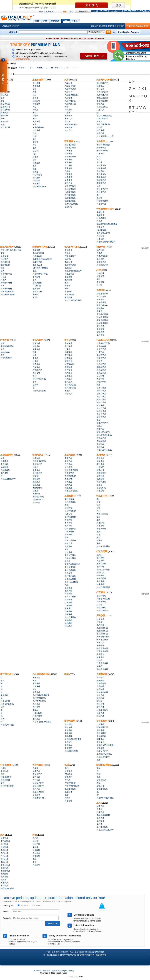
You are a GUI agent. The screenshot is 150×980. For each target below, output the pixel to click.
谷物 (2, 101)
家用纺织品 (101, 780)
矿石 (2, 707)
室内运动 (36, 777)
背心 (35, 160)
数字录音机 (37, 292)
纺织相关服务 (102, 789)
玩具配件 (4, 874)
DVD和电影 (37, 262)
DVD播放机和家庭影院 (42, 259)
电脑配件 (100, 212)
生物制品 (36, 458)
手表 (99, 543)
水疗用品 (100, 130)
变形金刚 (68, 292)
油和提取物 (5, 110)
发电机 (100, 253)
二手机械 (68, 606)
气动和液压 (5, 470)
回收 (99, 279)
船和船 (35, 841)
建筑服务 (68, 159)
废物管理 (100, 282)
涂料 (99, 157)
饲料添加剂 (101, 165)
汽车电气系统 (70, 89)
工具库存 (100, 335)
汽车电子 (68, 92)
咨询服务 (68, 162)
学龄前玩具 (5, 865)
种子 (2, 119)
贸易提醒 (100, 952)
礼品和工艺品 (103, 340)
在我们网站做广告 (87, 955)
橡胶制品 (68, 745)
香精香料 (100, 171)
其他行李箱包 (102, 610)
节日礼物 (100, 376)
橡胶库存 (100, 329)
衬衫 (35, 133)
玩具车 (3, 880)
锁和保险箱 (101, 733)
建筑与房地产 (7, 247)
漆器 (99, 385)
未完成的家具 (70, 388)
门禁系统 (100, 724)
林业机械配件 (70, 511)
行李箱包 (101, 592)
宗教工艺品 (101, 414)
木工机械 (68, 523)
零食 (35, 382)
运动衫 (35, 151)
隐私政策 (37, 971)
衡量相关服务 (102, 640)
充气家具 (68, 373)
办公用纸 (36, 707)
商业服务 (69, 141)
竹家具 (67, 349)
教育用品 (36, 692)
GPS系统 (69, 774)
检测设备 (100, 657)
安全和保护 (102, 721)
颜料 (99, 195)
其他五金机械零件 (8, 479)
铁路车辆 (36, 856)
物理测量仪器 (102, 648)
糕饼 (35, 355)
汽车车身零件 (70, 86)
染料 (99, 159)
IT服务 (67, 171)
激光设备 (68, 573)
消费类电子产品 (40, 247)
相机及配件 (37, 256)
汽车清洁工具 (70, 104)
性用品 (35, 491)
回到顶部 (145, 248)
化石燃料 (100, 250)
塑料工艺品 (101, 408)
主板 (35, 681)
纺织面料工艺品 (103, 432)
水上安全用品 (102, 751)
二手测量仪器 (102, 663)
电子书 (35, 295)
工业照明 (100, 561)
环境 (99, 270)
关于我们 (47, 955)
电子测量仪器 (102, 628)
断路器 (67, 253)
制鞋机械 (68, 626)
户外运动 (36, 780)
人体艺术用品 (102, 92)
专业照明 (100, 581)
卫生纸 (100, 122)
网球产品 (36, 789)
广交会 (104, 955)
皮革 (99, 783)
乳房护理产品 (102, 95)
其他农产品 (5, 127)
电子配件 (68, 262)
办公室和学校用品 (41, 674)
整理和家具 (5, 262)
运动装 (35, 142)
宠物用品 (68, 488)
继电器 (67, 286)
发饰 (99, 520)
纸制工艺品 (101, 402)
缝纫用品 (36, 130)
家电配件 (100, 470)
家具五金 (68, 361)
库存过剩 (101, 290)
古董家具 (68, 343)
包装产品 (100, 695)
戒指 (99, 538)
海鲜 (35, 376)
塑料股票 (100, 326)
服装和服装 (38, 80)
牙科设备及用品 (39, 461)
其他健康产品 (38, 500)
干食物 (35, 358)
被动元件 (68, 277)
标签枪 (35, 157)
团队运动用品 (38, 786)
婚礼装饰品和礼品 (104, 435)
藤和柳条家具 (70, 385)
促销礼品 (100, 447)
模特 (35, 119)
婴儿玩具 (4, 844)
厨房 (2, 271)
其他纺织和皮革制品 (105, 798)
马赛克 (3, 277)
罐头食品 (36, 349)
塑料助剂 (68, 724)
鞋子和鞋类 (6, 765)
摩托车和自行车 (71, 124)
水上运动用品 (38, 792)
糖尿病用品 (37, 464)
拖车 (35, 859)
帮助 (72, 12)
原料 (2, 774)
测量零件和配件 (103, 637)
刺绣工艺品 (101, 367)
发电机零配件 (102, 256)
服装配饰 (36, 101)
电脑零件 (100, 215)
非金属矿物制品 (7, 704)
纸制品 (35, 710)
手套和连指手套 (7, 346)
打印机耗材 (37, 716)
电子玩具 (4, 850)
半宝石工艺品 (102, 423)
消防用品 (100, 730)
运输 (35, 835)
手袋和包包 (101, 596)
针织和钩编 (101, 382)
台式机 (100, 221)
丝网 (2, 719)
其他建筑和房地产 (8, 295)
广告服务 (68, 151)
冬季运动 (36, 795)
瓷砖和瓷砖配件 (7, 292)
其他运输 (36, 865)
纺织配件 (100, 786)
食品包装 (100, 686)
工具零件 (100, 821)
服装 (35, 95)
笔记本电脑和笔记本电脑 (107, 224)
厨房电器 (100, 476)
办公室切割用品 (39, 701)
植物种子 (4, 116)
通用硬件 (4, 461)
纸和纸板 (100, 698)
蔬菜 (2, 124)
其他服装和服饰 (39, 187)
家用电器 (101, 455)
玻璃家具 (68, 367)
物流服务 (68, 177)
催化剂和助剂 (102, 151)
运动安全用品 (38, 783)
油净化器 (68, 588)
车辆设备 (68, 116)
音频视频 (36, 250)
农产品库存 (101, 297)
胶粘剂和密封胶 (103, 145)
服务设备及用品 (71, 204)
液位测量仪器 (102, 634)
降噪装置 (100, 276)
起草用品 (36, 686)
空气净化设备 (70, 529)
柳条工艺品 (101, 438)
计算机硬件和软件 (105, 209)
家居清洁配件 (70, 476)
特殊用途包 (101, 602)
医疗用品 (36, 485)
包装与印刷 (102, 674)
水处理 (100, 285)
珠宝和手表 (102, 496)
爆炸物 (100, 162)
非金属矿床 (5, 701)
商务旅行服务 (70, 157)
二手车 (67, 113)
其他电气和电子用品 (73, 300)
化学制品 (101, 141)
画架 (35, 689)
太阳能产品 (101, 262)
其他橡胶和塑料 (71, 751)
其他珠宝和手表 (103, 546)
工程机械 (68, 520)
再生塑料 (68, 733)
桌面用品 (36, 683)
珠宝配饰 (100, 523)
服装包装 (100, 681)
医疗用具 (36, 482)
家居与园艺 (70, 455)
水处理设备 (101, 488)
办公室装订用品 (39, 698)
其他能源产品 (102, 265)
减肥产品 (100, 133)
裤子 (35, 124)
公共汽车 (36, 844)
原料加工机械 (70, 597)
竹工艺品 (100, 352)
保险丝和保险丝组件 (73, 271)
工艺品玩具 (5, 841)
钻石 (99, 508)
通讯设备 (68, 771)
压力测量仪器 (102, 651)
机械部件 (4, 467)
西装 (35, 145)
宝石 (99, 517)
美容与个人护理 (104, 80)
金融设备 (68, 207)
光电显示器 (69, 274)
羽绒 (99, 768)
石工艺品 (100, 429)
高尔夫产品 (37, 774)
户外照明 (100, 575)
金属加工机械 (70, 579)
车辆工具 (68, 119)
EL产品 (68, 259)
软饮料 (35, 385)
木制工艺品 (101, 441)
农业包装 (100, 678)
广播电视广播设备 (72, 786)
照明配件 (100, 567)
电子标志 (68, 268)
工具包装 (100, 818)
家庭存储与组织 (71, 470)
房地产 (3, 280)
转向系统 (68, 110)
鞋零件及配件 (6, 777)
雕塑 (99, 420)
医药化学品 (101, 192)
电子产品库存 (102, 305)
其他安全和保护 (103, 757)
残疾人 (35, 467)
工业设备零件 (70, 567)
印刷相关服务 (102, 710)
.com (61, 973)
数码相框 (36, 289)
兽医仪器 (36, 494)
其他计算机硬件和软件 (106, 242)
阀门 (2, 476)
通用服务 (68, 168)
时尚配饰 (5, 340)
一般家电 (100, 467)
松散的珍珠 (101, 529)
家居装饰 (100, 379)
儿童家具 (68, 352)
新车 (67, 107)
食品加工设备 (70, 555)
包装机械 (68, 591)
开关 (67, 289)
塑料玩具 (4, 859)
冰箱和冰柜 (101, 482)
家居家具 (68, 370)
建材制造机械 (70, 517)
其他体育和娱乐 (39, 798)
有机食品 (4, 113)
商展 (65, 12)
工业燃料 (100, 259)
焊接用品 (68, 614)
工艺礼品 (100, 444)
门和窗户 (4, 259)
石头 (2, 286)
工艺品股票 (101, 302)
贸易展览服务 (70, 186)
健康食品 (36, 470)
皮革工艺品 (101, 388)
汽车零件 (68, 98)
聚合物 (100, 198)
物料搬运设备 (70, 576)
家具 (67, 340)
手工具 (100, 809)
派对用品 (100, 405)
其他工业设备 (70, 617)
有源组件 (68, 250)
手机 (35, 280)
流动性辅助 (37, 488)
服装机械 (68, 535)
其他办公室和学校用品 (42, 722)
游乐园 (35, 768)
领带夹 (100, 540)
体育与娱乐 (38, 765)
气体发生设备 (70, 558)
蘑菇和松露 (5, 104)
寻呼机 (67, 780)
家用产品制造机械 (72, 564)
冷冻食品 (36, 364)
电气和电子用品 (72, 247)
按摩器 (35, 476)
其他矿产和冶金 (7, 725)
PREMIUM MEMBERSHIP (138, 26)
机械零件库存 (102, 317)
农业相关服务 (70, 145)
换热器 (67, 561)
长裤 (35, 166)
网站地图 (65, 955)
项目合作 (68, 183)
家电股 (100, 311)
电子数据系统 (70, 265)
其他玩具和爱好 (7, 889)
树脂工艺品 (101, 417)
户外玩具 (4, 856)
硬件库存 (100, 308)
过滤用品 (68, 552)
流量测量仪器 (102, 631)
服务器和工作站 (103, 233)
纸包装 (100, 701)
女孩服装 (36, 104)
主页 (37, 21)
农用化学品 (101, 148)
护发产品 (100, 104)
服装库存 (100, 299)
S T (74, 68)
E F (31, 68)
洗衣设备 (100, 479)
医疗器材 (36, 479)
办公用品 (36, 704)
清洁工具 (68, 543)
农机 (67, 505)
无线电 (35, 297)
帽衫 (35, 107)
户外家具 (68, 379)
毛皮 (99, 777)
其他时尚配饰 (6, 358)
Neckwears (5, 352)
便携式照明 (101, 578)
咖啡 (35, 352)
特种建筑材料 (6, 283)
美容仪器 (100, 89)
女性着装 (36, 181)
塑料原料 (68, 730)
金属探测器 (101, 736)
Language (83, 11)
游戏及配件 (37, 283)
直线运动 (4, 464)
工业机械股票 (102, 314)
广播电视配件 (70, 783)
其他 (67, 674)
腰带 (2, 343)
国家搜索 (84, 952)
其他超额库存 (102, 294)
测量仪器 (101, 615)
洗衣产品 (68, 485)
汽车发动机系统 (71, 95)
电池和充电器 (38, 253)
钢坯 (2, 681)
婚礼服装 (36, 178)
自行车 (67, 122)
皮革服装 (36, 184)
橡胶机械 (68, 623)
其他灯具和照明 (103, 587)
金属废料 (4, 695)
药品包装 (100, 704)
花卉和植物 (5, 92)
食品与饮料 (38, 340)
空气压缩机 (69, 532)
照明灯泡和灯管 (103, 570)
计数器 (100, 622)
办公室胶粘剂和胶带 (41, 695)
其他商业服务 (70, 189)
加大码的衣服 (38, 127)
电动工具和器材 (103, 815)
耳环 (99, 511)
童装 (35, 89)
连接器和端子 (70, 256)
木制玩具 (4, 886)
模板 (2, 268)
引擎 (67, 549)
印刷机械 (68, 594)
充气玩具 (4, 853)
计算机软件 (101, 218)
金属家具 (68, 376)
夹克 (35, 113)
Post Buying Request (129, 32)
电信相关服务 (70, 789)
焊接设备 (68, 611)
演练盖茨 (100, 748)
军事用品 (100, 739)
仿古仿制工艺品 (103, 343)
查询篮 (92, 952)
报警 (99, 760)
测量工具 (100, 643)
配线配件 (68, 297)
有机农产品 (37, 370)
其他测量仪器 (102, 669)
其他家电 (100, 491)
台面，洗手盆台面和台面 (11, 250)
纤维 (99, 774)
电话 (67, 795)
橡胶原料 (68, 748)
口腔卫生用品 (102, 119)
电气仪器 (100, 625)
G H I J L (42, 68)
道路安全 (100, 742)
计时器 (100, 660)
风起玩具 (4, 883)
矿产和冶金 (6, 674)
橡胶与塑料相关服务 (73, 739)
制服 (35, 169)
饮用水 (35, 361)
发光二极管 (101, 564)
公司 (65, 21)
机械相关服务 (70, 198)
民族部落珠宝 (102, 514)
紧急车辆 (36, 850)
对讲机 (67, 798)
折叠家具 (68, 358)
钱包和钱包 (101, 608)
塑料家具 (68, 382)
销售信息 (55, 952)
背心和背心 (37, 175)
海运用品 (36, 853)
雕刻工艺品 (101, 355)
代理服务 (68, 154)
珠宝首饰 (100, 526)
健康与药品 (38, 455)
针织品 (35, 110)
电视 (35, 271)
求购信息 (55, 21)
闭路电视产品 (102, 727)
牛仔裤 (35, 116)
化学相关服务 (70, 192)
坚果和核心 (5, 107)
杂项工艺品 (101, 394)
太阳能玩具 (5, 871)
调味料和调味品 (39, 379)
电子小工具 (37, 265)
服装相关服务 (70, 148)
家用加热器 (101, 473)
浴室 (2, 253)
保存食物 (36, 373)
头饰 (2, 349)
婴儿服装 (36, 83)
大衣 (35, 92)
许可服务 (68, 174)
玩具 (3, 835)
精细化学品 (101, 168)
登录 (41, 12)
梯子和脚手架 (6, 274)
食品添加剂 (101, 174)
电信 (67, 765)
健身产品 (36, 771)
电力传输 (4, 473)
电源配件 (68, 280)
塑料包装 (100, 707)
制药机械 (68, 526)
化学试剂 (100, 154)
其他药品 (36, 503)
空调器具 (100, 458)
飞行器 (35, 838)
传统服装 (36, 163)
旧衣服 (35, 172)
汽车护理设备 (70, 101)
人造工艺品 (101, 349)
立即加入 (50, 12)
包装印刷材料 (102, 692)
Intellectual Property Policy (63, 971)
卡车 (35, 862)
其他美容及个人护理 (105, 136)
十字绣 (100, 361)
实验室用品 (101, 180)
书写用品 (36, 719)
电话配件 (68, 792)
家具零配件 (69, 364)
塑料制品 (68, 727)
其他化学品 (101, 204)
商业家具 (68, 355)
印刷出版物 (37, 713)
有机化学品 (101, 183)
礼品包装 (100, 689)
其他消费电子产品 (40, 274)
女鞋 (2, 783)
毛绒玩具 (4, 862)
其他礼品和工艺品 (104, 450)
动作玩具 (4, 838)
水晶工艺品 (101, 364)
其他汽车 (68, 130)
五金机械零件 (7, 455)
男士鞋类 (4, 771)
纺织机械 (68, 603)
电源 (67, 283)
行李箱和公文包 (103, 599)
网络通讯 (68, 777)
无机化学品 (101, 177)
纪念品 (100, 426)
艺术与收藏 (101, 346)
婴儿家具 (68, 346)
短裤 (35, 136)
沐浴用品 (100, 86)
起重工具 (100, 812)
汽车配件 (68, 83)
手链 (99, 502)
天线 (67, 768)
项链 (99, 532)
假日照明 (100, 558)
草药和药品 (37, 473)
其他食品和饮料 (39, 391)
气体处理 (100, 273)
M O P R (57, 68)
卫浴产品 (68, 458)
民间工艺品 (101, 370)
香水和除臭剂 (102, 101)
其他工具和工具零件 (105, 830)
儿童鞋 (3, 768)
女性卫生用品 (102, 98)
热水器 (100, 485)
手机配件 (36, 277)
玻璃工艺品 (101, 373)
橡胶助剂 (68, 742)
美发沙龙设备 (102, 107)
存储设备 (100, 236)
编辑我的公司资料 (98, 26)
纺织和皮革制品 (104, 765)
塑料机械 (68, 620)
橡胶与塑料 (70, 721)
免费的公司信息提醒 (116, 26)
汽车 (67, 80)
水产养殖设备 (70, 502)
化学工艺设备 (70, 540)
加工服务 (68, 180)
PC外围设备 (102, 230)
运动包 (100, 605)
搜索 (108, 32)
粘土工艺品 (101, 358)
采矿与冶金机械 (71, 582)
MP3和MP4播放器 (40, 268)
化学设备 (68, 514)
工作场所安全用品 (104, 754)
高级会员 (56, 955)
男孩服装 (36, 86)
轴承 (2, 458)
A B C (22, 68)
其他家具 (68, 394)
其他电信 (68, 801)
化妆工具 (100, 110)
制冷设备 (68, 600)
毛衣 (35, 148)
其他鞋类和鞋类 (7, 786)
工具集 (100, 824)
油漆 (99, 186)
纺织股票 (100, 332)
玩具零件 (4, 877)
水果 (2, 98)
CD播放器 (37, 286)
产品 (45, 21)
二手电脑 (100, 239)
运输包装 (100, 713)
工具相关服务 (102, 827)
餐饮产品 (68, 461)
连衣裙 (35, 98)
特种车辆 (68, 127)
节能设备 (68, 546)
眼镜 (2, 355)
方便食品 (36, 367)
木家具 (67, 391)
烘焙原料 (36, 346)
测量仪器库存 (102, 320)
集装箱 (35, 847)
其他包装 (100, 716)
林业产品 (4, 95)
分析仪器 (100, 619)
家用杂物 (68, 479)
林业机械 (68, 508)
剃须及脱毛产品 (103, 124)
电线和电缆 (69, 295)
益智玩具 (4, 847)
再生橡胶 (68, 736)
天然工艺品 (101, 397)
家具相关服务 (70, 195)
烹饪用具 (100, 464)
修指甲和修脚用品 (104, 116)
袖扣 (99, 505)
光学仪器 (100, 646)
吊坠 (99, 535)
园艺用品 (68, 464)
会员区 (74, 21)
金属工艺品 (101, 391)
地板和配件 (5, 265)
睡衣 (35, 139)
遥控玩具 (4, 868)
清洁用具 (100, 461)
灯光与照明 (102, 551)
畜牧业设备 (69, 499)
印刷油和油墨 (102, 201)
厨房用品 (68, 482)
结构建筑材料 (6, 289)
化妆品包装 (101, 683)
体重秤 (100, 666)
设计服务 (68, 165)
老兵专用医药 (38, 497)
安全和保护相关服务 (105, 745)
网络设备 (100, 227)
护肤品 (100, 127)
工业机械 (69, 496)
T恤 (34, 154)
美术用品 (36, 678)
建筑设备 (4, 256)
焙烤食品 (36, 343)
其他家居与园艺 (71, 491)
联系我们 (74, 955)
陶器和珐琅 (101, 411)
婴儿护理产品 (102, 83)
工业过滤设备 (70, 570)
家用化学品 (69, 473)
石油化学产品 (102, 189)
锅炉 (67, 538)
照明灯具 (100, 573)
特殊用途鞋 (5, 780)
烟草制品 (4, 122)
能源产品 (101, 247)
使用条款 (47, 971)
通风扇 (67, 608)
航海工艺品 (101, 400)
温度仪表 (100, 654)
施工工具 (100, 806)
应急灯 (100, 555)
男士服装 (36, 122)
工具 (99, 803)
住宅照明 (100, 584)
